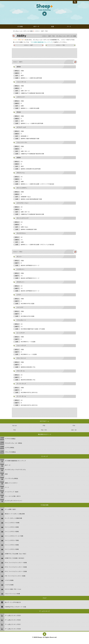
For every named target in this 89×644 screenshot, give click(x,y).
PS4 (74, 426)
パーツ (69, 27)
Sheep (44, 6)
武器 (53, 27)
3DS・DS (74, 430)
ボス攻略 (20, 27)
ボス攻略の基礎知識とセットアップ (42, 42)
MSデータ (36, 27)
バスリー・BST (28, 45)
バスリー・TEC (60, 45)
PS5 (44, 426)
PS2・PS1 (44, 430)
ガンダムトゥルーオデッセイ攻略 (23, 31)
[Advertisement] (44, 53)
